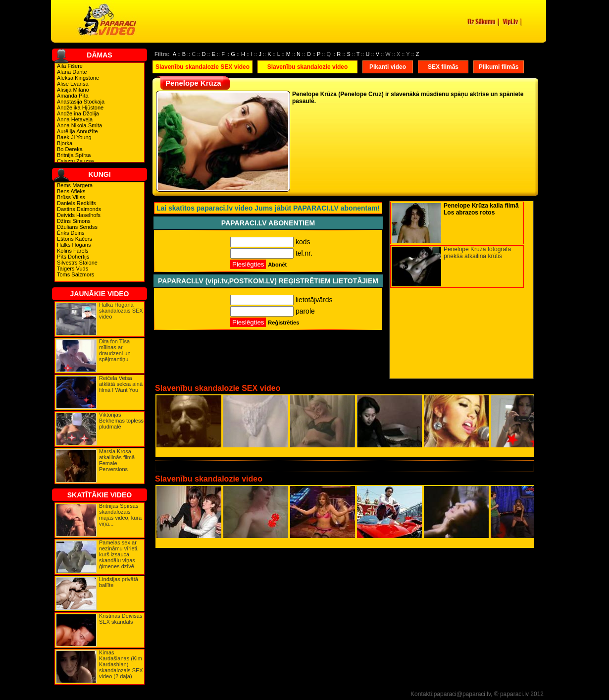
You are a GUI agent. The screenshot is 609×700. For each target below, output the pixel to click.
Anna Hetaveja (75, 119)
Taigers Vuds (73, 269)
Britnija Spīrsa (74, 155)
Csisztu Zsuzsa (76, 161)
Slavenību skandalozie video (308, 67)
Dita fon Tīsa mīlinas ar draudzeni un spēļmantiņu (115, 350)
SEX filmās (443, 67)
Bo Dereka (70, 149)
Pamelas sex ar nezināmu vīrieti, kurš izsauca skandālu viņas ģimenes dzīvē (119, 554)
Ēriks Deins (71, 233)
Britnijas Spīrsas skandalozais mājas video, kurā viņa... (120, 515)
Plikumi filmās (499, 67)
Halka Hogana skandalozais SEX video (121, 311)
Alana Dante (72, 72)
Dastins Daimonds (79, 209)
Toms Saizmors (76, 274)
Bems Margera (75, 185)
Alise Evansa (73, 84)
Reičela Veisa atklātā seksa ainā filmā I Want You (121, 384)
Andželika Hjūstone (80, 108)
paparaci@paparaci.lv (462, 694)
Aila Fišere (70, 66)
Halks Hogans (74, 245)
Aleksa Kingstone (78, 78)
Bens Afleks (71, 191)
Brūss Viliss (71, 197)
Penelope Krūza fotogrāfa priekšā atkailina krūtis (477, 253)
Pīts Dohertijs (73, 257)
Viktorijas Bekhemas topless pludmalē (121, 421)
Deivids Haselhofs (79, 215)
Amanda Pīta (73, 96)
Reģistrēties (283, 323)
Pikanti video (388, 67)
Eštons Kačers (75, 239)
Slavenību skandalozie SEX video (203, 67)
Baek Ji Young (74, 137)
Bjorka (65, 143)
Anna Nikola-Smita (79, 125)
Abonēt (277, 265)
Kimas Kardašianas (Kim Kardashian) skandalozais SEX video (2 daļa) (121, 664)
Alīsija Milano (73, 90)
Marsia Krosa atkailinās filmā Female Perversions (117, 460)
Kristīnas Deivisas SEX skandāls (121, 619)
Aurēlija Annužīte (77, 131)
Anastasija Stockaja (81, 102)
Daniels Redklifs (76, 203)
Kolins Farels (73, 251)
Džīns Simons (74, 221)
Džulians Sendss (77, 227)
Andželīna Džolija (78, 113)
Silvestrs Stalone (77, 263)
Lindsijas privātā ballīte (119, 582)
